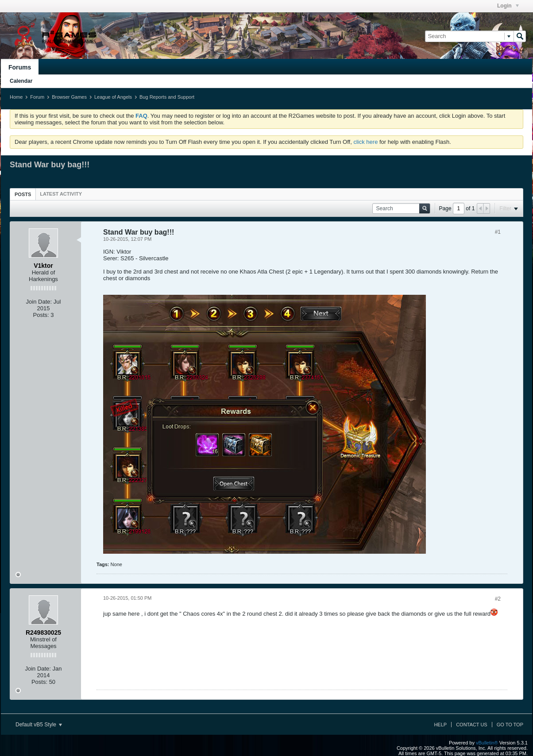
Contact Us (472, 725)
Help (440, 725)
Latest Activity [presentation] (61, 194)
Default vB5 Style (39, 725)
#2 (498, 599)
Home (16, 97)
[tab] (23, 194)
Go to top (510, 725)
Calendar (21, 81)
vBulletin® (487, 743)
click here (365, 142)
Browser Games (69, 97)
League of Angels (113, 97)
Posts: (41, 315)
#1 (498, 232)
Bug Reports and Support (167, 97)
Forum (37, 97)
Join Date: (39, 302)
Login (508, 6)
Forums (20, 67)
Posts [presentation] (23, 194)
